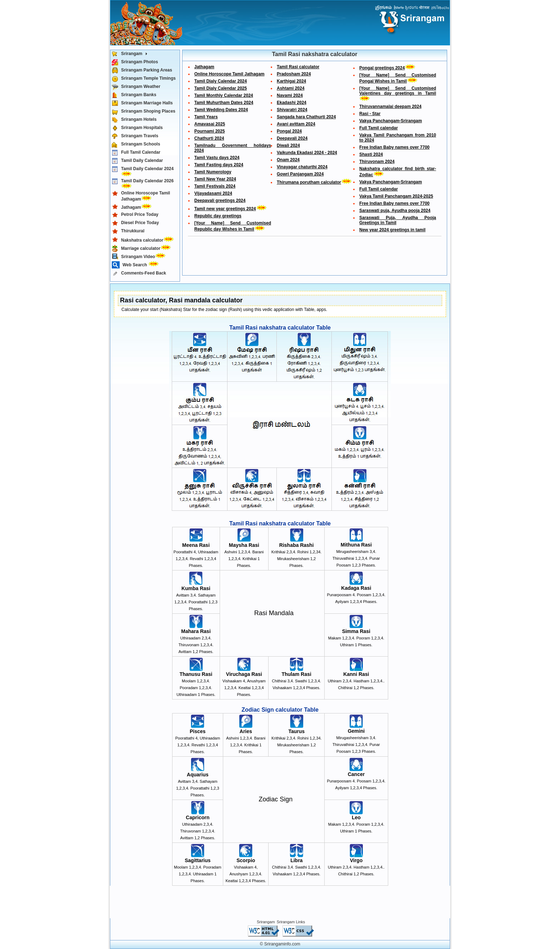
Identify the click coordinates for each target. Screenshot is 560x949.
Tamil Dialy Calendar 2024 (221, 81)
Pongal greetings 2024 (382, 68)
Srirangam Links (291, 922)
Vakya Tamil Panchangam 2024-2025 (396, 196)
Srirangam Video (140, 256)
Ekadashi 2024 (292, 103)
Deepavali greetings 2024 (220, 201)
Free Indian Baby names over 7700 (394, 147)
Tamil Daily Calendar (137, 161)
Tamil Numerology (213, 172)
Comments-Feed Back (139, 274)
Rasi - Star (370, 114)
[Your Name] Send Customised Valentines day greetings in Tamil (398, 91)
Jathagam (133, 207)
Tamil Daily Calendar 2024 (143, 171)
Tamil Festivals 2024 (215, 186)
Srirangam (131, 54)
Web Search (137, 265)
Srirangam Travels (135, 136)
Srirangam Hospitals (137, 128)
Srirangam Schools (136, 145)
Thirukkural (128, 231)
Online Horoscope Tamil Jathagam (141, 196)
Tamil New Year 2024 (215, 179)
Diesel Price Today (135, 223)
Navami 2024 (290, 95)
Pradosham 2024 (294, 74)
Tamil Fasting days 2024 (219, 165)
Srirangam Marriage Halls (142, 103)
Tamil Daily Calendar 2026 (143, 183)
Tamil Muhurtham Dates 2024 (224, 103)
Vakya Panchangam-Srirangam (391, 121)
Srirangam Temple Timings (144, 79)
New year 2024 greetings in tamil (392, 230)
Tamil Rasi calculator (298, 67)
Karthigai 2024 (291, 81)
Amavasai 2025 (210, 124)
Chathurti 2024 (209, 138)
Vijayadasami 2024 (213, 193)
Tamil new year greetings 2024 (225, 209)
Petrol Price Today (135, 215)
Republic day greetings (218, 216)
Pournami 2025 (209, 131)
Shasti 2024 (371, 154)
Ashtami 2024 (291, 88)
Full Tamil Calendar (136, 153)
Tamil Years (206, 117)
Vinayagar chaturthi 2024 (302, 167)
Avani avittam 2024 (296, 124)
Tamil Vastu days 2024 (217, 158)
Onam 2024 (288, 160)
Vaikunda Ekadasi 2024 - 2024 (307, 153)
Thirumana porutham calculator (309, 182)
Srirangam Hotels (134, 120)
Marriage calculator (143, 248)
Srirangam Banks (134, 95)
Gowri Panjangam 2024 (300, 174)
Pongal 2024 (289, 131)
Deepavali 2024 (292, 138)
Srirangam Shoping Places (144, 112)
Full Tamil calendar (379, 128)
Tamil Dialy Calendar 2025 (221, 88)
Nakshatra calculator (144, 240)
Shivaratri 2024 (292, 110)
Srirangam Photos (135, 62)
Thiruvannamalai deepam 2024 (390, 107)
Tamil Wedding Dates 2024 (221, 110)
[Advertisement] (314, 257)
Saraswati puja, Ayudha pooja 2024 (395, 211)
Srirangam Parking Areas (142, 71)
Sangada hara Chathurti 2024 (306, 117)
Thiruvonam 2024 (377, 162)
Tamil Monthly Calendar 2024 (224, 95)
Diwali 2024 (288, 145)
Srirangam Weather (136, 87)
